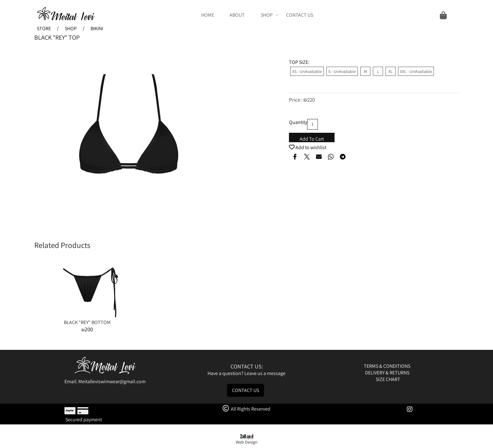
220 (311, 100)
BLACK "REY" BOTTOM (87, 322)
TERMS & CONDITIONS (388, 366)
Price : (296, 100)
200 (89, 329)
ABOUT (237, 15)
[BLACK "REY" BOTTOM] (87, 316)
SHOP (270, 15)
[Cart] (384, 15)
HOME (208, 15)
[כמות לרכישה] (313, 124)
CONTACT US (300, 15)
